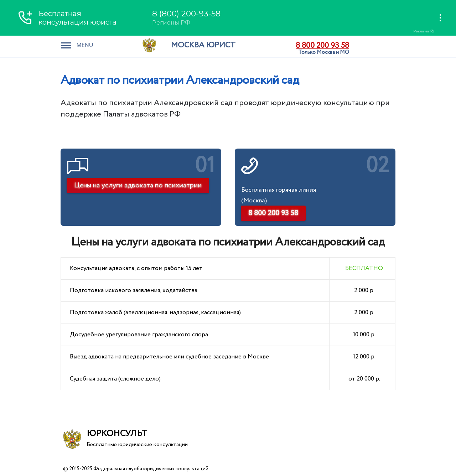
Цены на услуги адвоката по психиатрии (138, 185)
